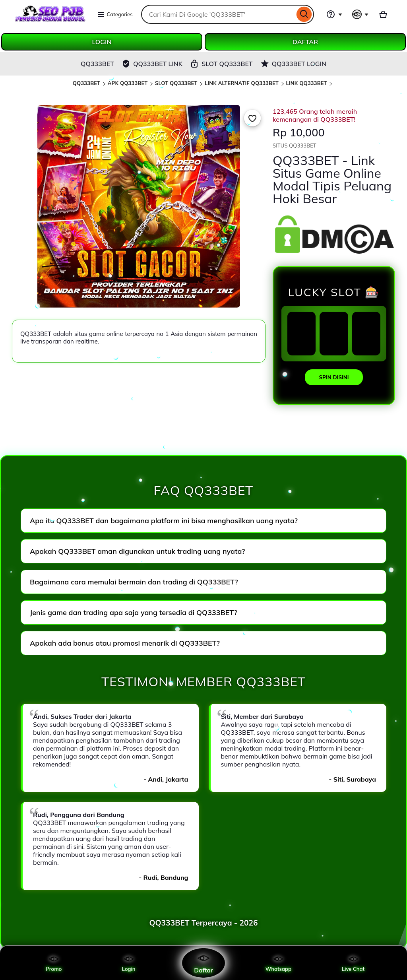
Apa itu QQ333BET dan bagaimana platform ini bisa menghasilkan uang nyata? (164, 521)
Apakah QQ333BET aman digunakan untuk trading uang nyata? (138, 551)
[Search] (304, 14)
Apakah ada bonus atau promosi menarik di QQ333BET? (125, 643)
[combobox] (218, 14)
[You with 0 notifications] (360, 14)
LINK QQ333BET (307, 83)
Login (129, 963)
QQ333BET (87, 83)
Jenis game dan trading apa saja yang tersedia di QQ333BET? (134, 612)
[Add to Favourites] (252, 118)
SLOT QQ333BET (176, 83)
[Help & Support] (334, 14)
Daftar (203, 963)
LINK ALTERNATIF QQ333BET (242, 83)
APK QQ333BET (128, 83)
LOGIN (102, 42)
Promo (54, 963)
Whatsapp (278, 963)
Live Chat (353, 963)
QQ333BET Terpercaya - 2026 (203, 923)
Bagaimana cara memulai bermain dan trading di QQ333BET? (134, 582)
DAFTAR (305, 42)
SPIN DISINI (334, 377)
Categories (115, 14)
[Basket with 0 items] (383, 14)
